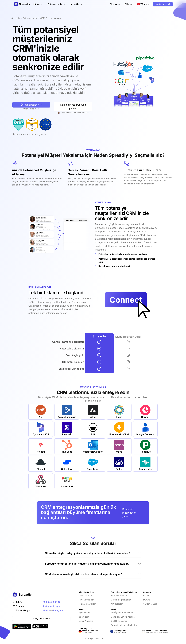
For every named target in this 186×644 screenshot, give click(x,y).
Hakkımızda (84, 613)
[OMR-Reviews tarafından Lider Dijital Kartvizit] (20, 124)
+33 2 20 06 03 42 (51, 602)
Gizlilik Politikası (119, 621)
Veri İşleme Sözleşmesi (122, 613)
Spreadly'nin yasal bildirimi (124, 625)
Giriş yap (129, 4)
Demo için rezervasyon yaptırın (129, 513)
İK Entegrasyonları (87, 604)
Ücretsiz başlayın (31, 117)
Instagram (58, 610)
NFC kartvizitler (86, 600)
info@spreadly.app (51, 606)
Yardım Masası (150, 604)
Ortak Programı (86, 621)
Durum (146, 600)
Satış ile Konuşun (41, 618)
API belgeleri (117, 604)
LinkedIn (46, 610)
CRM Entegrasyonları (121, 600)
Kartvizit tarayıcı (119, 596)
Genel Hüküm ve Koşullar (123, 617)
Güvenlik (147, 596)
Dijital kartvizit (85, 596)
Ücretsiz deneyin (163, 4)
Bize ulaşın (115, 4)
